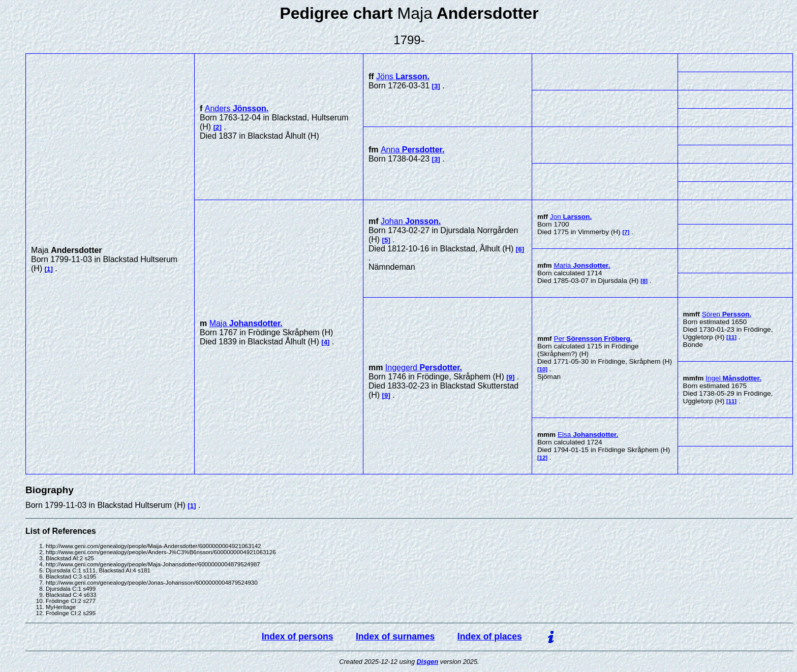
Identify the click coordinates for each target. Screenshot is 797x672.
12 (543, 458)
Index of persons (298, 636)
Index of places (490, 636)
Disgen (428, 662)
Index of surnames (395, 636)
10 (543, 369)
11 (732, 337)
